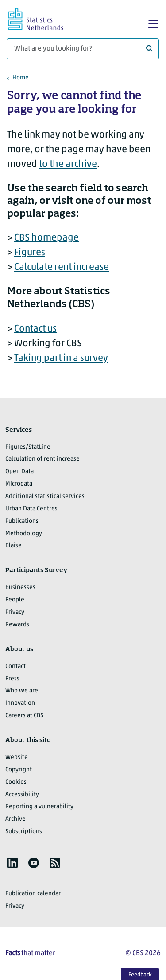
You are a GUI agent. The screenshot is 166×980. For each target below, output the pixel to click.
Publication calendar (33, 894)
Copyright (19, 770)
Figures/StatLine (28, 447)
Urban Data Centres (31, 509)
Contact (15, 666)
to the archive (68, 164)
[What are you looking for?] (83, 49)
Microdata (19, 484)
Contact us (35, 329)
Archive (15, 819)
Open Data (19, 472)
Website (17, 757)
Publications (22, 521)
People (15, 600)
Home (21, 78)
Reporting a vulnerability (39, 807)
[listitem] (12, 863)
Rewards (17, 625)
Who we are (22, 691)
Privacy (15, 612)
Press (12, 679)
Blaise (14, 546)
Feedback (140, 975)
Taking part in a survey (61, 358)
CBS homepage (46, 238)
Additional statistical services (45, 496)
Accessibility (22, 795)
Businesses (20, 587)
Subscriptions (24, 832)
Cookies (16, 782)
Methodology (24, 534)
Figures (30, 253)
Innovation (20, 703)
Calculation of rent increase (42, 459)
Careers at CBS (24, 716)
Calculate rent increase (62, 267)
